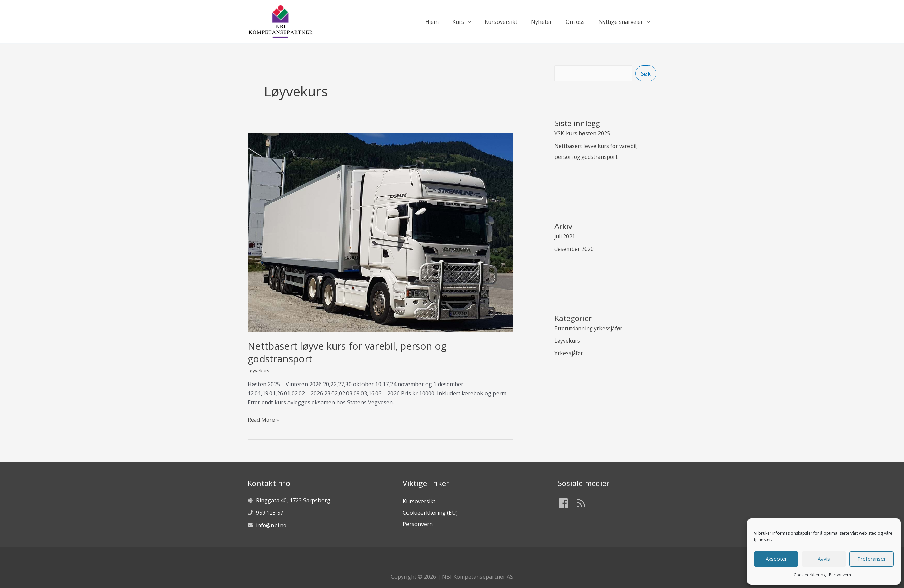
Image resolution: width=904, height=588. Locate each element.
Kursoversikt (419, 501)
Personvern (840, 575)
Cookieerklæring (810, 575)
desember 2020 (574, 248)
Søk (646, 74)
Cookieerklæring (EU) (430, 512)
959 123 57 (270, 513)
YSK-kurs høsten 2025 (583, 134)
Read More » (264, 419)
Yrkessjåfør (569, 352)
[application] (480, 22)
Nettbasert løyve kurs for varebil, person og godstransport (353, 352)
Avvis (824, 559)
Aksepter (776, 559)
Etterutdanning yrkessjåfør (589, 327)
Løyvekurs (259, 370)
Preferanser (872, 559)
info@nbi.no (272, 525)
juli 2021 (565, 236)
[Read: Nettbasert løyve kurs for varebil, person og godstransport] (380, 231)
